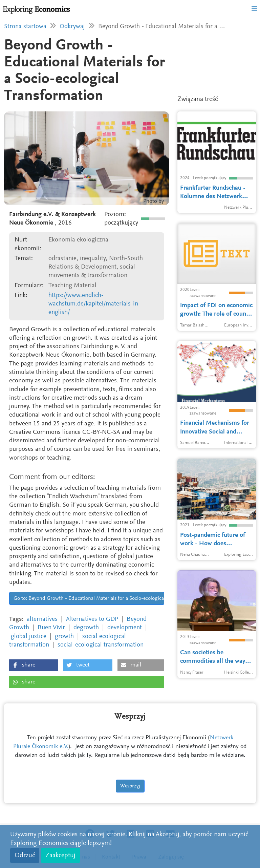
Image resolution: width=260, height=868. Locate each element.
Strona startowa (25, 27)
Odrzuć (25, 855)
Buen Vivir (51, 628)
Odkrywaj (72, 27)
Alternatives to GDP (92, 619)
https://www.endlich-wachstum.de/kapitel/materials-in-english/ (94, 304)
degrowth (86, 628)
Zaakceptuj (60, 855)
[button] (34, 665)
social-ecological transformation (101, 645)
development (125, 628)
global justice (29, 637)
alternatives (42, 619)
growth (64, 637)
